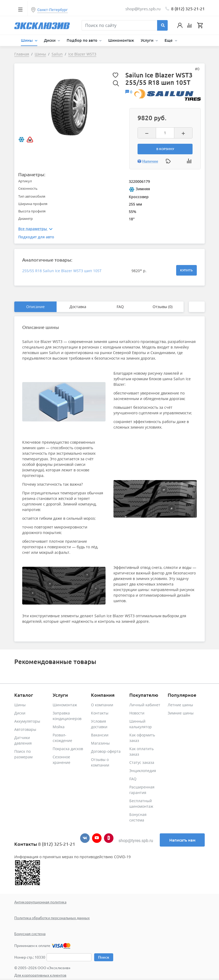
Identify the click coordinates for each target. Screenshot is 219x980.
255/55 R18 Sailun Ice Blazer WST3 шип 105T (62, 271)
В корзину (165, 149)
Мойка (59, 727)
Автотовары (25, 729)
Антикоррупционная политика (40, 902)
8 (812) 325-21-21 (188, 8)
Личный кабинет (145, 705)
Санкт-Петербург (53, 10)
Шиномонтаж (121, 40)
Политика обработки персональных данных (52, 918)
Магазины (100, 743)
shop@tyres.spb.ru (136, 841)
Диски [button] (50, 40)
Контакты (100, 713)
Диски (20, 713)
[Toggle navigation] (20, 9)
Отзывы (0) (163, 307)
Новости (137, 713)
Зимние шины (181, 713)
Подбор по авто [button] (83, 40)
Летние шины (180, 705)
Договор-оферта (106, 751)
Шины (20, 705)
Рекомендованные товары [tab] (55, 661)
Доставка (78, 307)
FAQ (120, 307)
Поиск (104, 957)
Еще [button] (169, 40)
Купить (186, 270)
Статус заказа (142, 762)
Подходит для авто (36, 237)
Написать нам (182, 840)
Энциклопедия (143, 771)
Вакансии (100, 735)
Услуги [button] (148, 40)
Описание (35, 307)
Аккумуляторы (27, 721)
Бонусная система (30, 933)
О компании (102, 705)
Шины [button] (27, 40)
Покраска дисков (68, 749)
